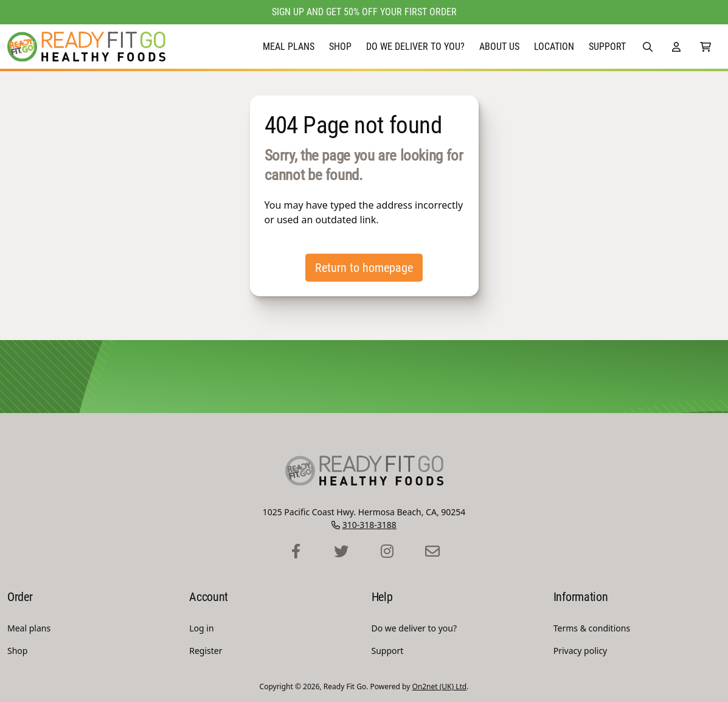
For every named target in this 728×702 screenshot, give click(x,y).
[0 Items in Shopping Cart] (705, 47)
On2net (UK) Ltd (439, 686)
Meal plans (289, 47)
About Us (499, 47)
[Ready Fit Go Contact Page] (433, 552)
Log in (201, 628)
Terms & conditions (592, 628)
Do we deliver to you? (415, 47)
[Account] (676, 47)
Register (206, 651)
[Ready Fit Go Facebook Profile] (296, 552)
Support (607, 47)
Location (554, 47)
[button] (648, 47)
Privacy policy (581, 651)
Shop (340, 47)
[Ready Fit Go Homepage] (86, 47)
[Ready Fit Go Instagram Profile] (387, 552)
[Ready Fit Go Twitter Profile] (341, 552)
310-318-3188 (369, 525)
